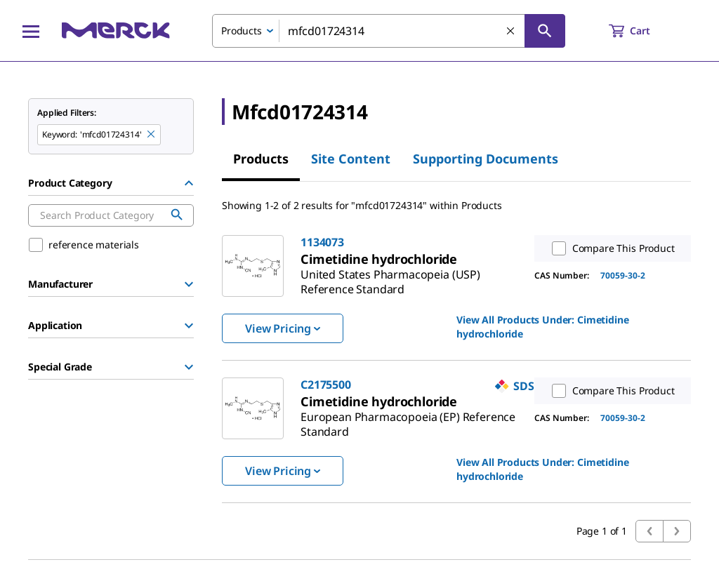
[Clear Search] (511, 32)
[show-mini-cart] (642, 31)
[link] (390, 276)
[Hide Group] (189, 183)
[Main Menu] (31, 31)
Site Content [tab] (351, 159)
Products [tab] (261, 159)
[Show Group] (189, 284)
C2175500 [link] (326, 385)
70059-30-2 (623, 275)
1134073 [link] (322, 242)
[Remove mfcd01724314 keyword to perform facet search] (152, 135)
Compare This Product (610, 248)
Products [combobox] (242, 31)
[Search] (545, 31)
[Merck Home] (116, 31)
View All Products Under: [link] (542, 327)
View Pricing (283, 328)
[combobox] (389, 31)
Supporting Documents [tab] (486, 159)
